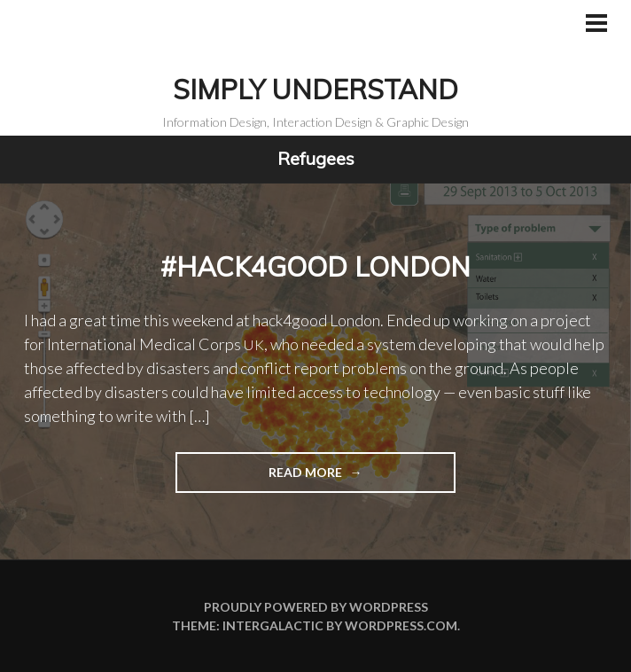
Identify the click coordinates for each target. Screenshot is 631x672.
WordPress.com (401, 625)
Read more (260, 477)
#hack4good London (315, 267)
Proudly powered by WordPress (316, 607)
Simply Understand (315, 90)
